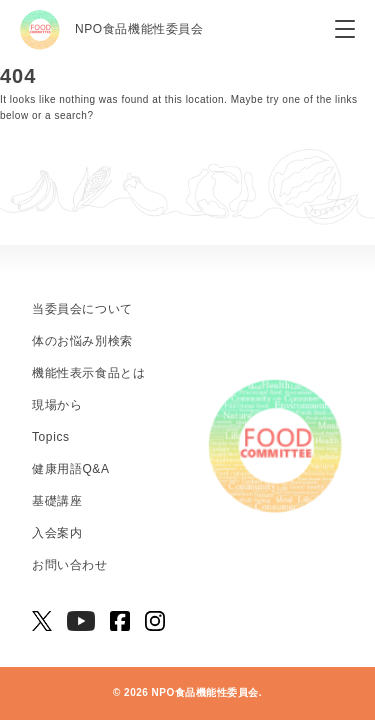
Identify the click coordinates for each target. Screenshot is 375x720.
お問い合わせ (70, 565)
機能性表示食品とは (88, 373)
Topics (51, 437)
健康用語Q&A (71, 469)
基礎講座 (57, 501)
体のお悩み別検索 (82, 341)
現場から (57, 405)
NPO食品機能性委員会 (112, 30)
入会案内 (57, 533)
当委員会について (82, 309)
